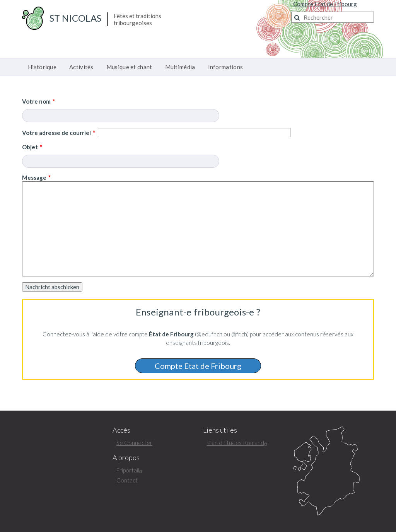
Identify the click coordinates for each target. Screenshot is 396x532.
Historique (42, 67)
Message (34, 177)
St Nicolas (75, 18)
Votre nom (36, 101)
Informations (226, 67)
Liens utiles (220, 430)
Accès (121, 430)
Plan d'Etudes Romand (238, 443)
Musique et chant (129, 67)
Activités (81, 67)
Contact (127, 480)
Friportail (131, 470)
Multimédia (180, 67)
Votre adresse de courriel (56, 133)
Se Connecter (134, 443)
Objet (30, 147)
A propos (126, 458)
